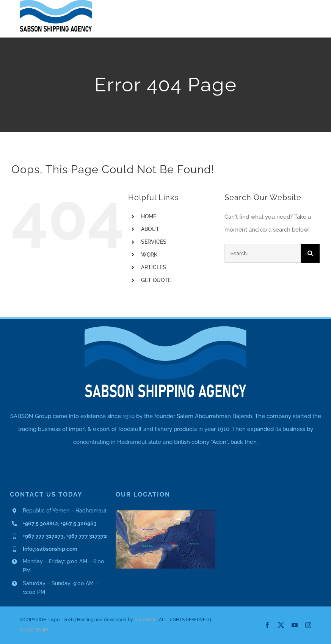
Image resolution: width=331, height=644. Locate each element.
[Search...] (263, 253)
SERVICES (154, 242)
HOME (149, 216)
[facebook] (267, 625)
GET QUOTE (156, 280)
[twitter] (281, 625)
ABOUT (150, 229)
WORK (149, 255)
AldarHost (145, 620)
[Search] (310, 253)
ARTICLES (154, 267)
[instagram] (308, 625)
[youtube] (295, 625)
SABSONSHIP (34, 630)
